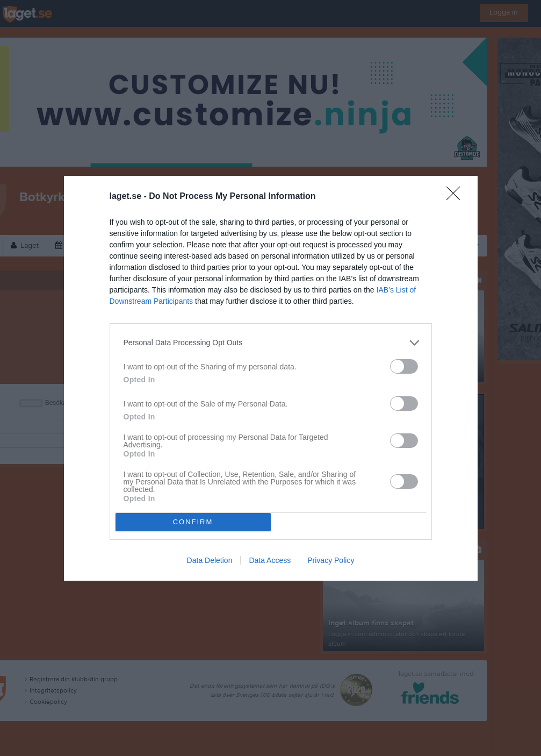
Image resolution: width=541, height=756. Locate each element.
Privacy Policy (331, 560)
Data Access (270, 560)
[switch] (404, 366)
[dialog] (271, 378)
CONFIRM (193, 522)
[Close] (457, 197)
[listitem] (271, 343)
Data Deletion (210, 560)
